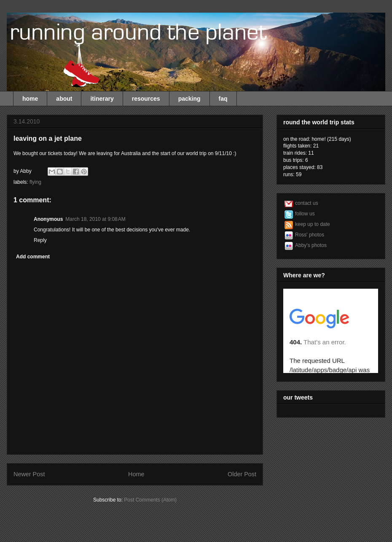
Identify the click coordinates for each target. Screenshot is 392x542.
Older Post (242, 474)
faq (223, 99)
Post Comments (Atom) (150, 500)
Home (136, 474)
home (30, 99)
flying (35, 182)
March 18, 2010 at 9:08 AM (95, 219)
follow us (305, 214)
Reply (40, 240)
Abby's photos (311, 245)
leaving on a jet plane (48, 138)
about (64, 99)
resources (146, 99)
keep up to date (313, 224)
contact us (307, 203)
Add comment (33, 257)
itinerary (102, 99)
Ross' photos (310, 235)
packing (189, 99)
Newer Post (29, 474)
